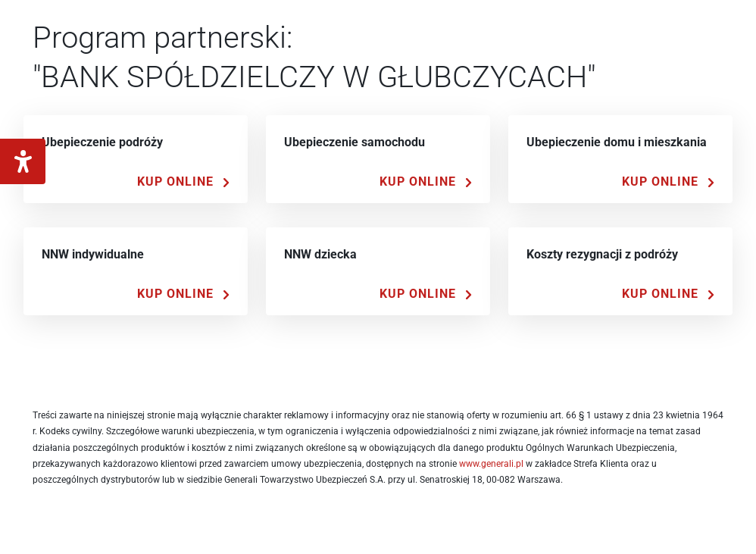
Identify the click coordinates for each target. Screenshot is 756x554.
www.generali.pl (491, 464)
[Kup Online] (183, 182)
